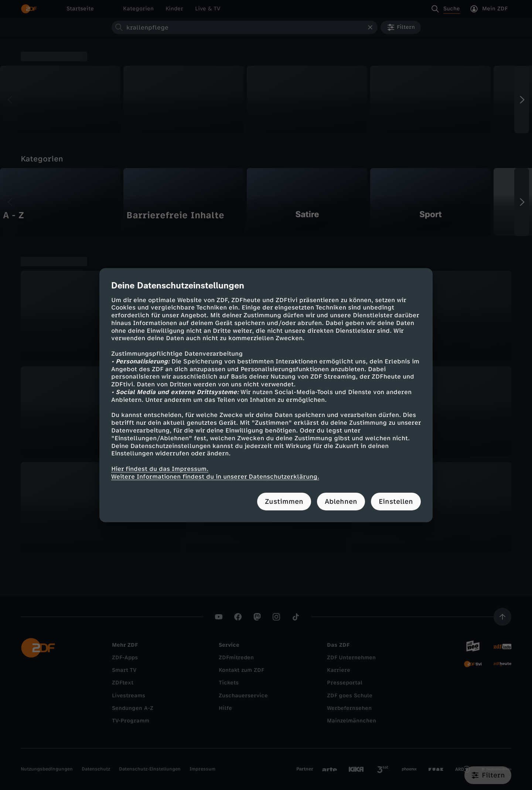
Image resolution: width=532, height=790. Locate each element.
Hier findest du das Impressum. (160, 469)
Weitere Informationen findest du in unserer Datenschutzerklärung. (215, 477)
